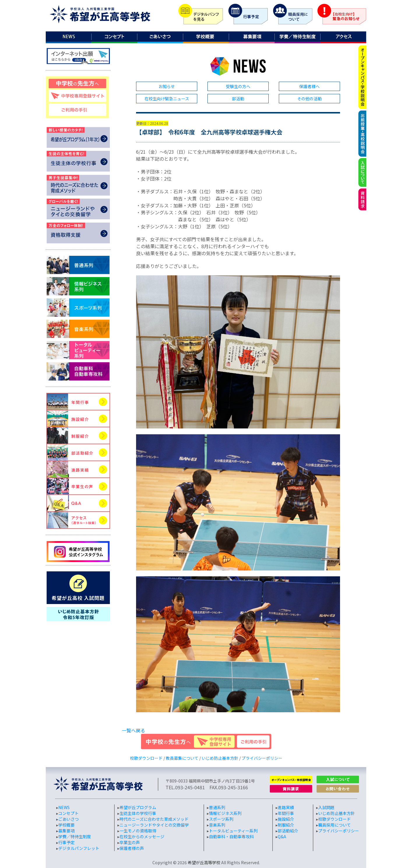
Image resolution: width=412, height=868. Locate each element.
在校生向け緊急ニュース (167, 99)
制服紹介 (286, 825)
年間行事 (286, 813)
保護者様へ (309, 86)
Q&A (282, 836)
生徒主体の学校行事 (138, 813)
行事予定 (66, 842)
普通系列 (217, 807)
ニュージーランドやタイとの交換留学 (154, 825)
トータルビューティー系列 (233, 831)
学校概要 (66, 825)
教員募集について (182, 758)
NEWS (64, 807)
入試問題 (326, 807)
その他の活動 (309, 99)
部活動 (238, 99)
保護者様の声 (132, 848)
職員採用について (334, 825)
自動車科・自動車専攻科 (231, 836)
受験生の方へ (238, 86)
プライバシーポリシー (262, 758)
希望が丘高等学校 (204, 862)
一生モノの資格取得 (138, 831)
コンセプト (68, 813)
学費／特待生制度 (75, 836)
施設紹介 (286, 819)
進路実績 (286, 807)
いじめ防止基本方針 (220, 758)
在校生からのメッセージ (142, 836)
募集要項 (66, 831)
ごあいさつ (68, 819)
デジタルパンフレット (79, 848)
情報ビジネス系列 (225, 813)
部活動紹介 (288, 831)
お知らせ (167, 86)
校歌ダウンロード (146, 758)
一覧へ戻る (133, 730)
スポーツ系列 (221, 819)
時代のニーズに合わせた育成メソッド (154, 819)
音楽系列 (217, 825)
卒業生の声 (130, 842)
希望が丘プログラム (138, 807)
